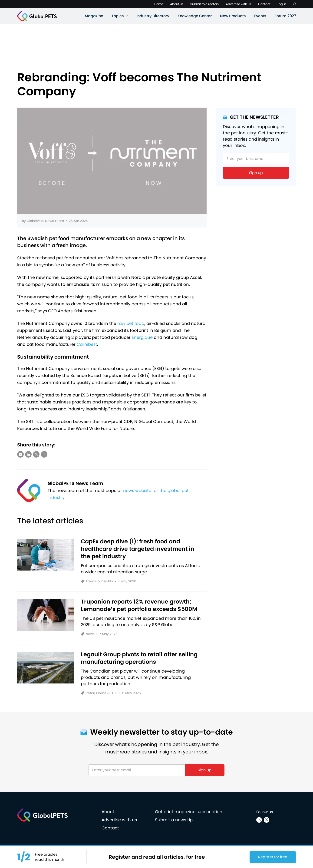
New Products (233, 16)
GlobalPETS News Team (45, 221)
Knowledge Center (195, 16)
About (108, 812)
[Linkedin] (259, 820)
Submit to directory (205, 4)
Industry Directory (153, 16)
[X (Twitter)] (267, 820)
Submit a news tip (174, 820)
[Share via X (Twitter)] (36, 454)
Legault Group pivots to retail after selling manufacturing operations (139, 658)
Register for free (273, 857)
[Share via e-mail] (20, 454)
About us (177, 4)
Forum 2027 (285, 16)
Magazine (94, 16)
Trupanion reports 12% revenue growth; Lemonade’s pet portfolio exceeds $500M (139, 605)
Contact (264, 4)
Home (159, 4)
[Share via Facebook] (44, 454)
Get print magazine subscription (189, 812)
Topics (118, 16)
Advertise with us (239, 4)
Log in (282, 4)
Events (260, 16)
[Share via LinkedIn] (28, 454)
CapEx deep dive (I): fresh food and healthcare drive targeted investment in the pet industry (138, 549)
